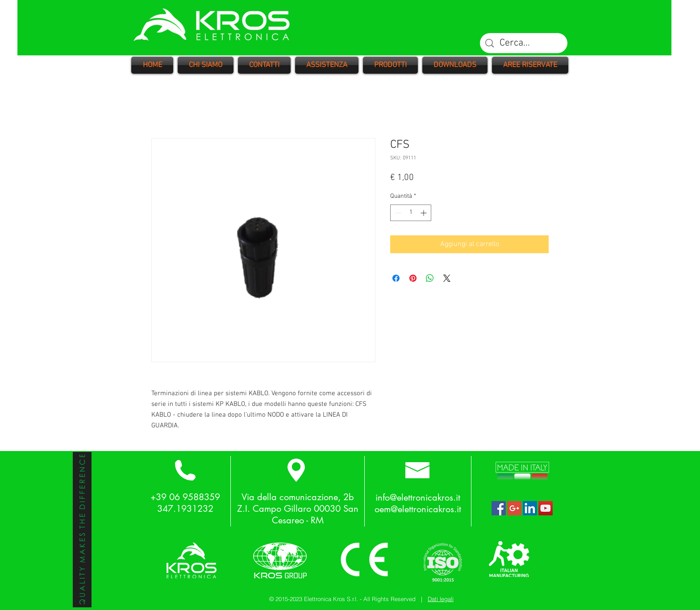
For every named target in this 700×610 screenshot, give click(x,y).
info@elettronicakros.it (418, 497)
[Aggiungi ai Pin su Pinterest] (413, 278)
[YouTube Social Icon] (546, 508)
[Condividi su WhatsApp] (430, 278)
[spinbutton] (411, 213)
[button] (390, 65)
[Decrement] (397, 213)
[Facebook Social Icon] (499, 508)
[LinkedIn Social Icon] (530, 508)
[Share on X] (447, 278)
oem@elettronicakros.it (418, 509)
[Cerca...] (524, 44)
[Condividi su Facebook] (396, 278)
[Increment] (424, 213)
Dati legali (441, 599)
